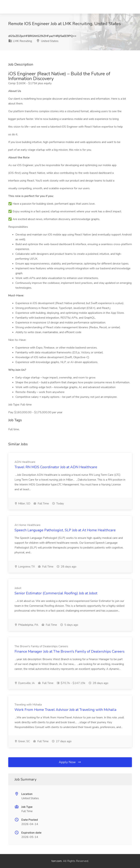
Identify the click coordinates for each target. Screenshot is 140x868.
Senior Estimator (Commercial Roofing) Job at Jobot (56, 593)
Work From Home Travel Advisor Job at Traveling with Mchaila (65, 710)
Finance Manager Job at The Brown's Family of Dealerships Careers (70, 651)
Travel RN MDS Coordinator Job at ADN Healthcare (56, 467)
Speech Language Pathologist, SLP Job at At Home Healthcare (65, 530)
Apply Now (70, 762)
